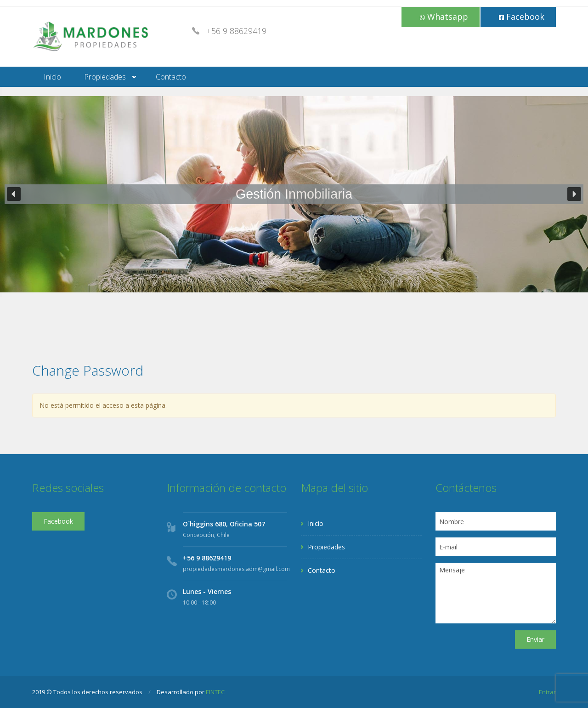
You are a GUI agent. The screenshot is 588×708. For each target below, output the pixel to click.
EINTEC (215, 692)
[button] (14, 194)
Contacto (171, 77)
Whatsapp (444, 17)
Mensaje (496, 593)
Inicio (52, 77)
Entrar (547, 692)
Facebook (522, 17)
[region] (294, 194)
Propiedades (105, 77)
